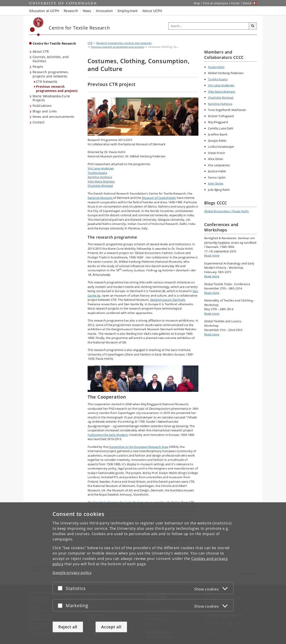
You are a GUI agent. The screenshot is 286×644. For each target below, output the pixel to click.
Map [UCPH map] (197, 3)
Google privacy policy (72, 573)
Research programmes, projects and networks (51, 74)
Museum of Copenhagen (159, 198)
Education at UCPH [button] (44, 11)
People (38, 67)
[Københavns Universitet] (37, 27)
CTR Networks (47, 82)
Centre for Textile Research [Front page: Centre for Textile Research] (54, 43)
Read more (212, 256)
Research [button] (71, 11)
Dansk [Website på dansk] (247, 3)
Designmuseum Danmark (168, 300)
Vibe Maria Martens (101, 181)
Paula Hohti (216, 67)
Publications (42, 106)
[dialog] (143, 573)
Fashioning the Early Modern (108, 435)
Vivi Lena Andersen (101, 168)
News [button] (87, 11)
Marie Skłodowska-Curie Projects (51, 98)
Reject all (68, 627)
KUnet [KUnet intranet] (235, 3)
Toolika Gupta (97, 173)
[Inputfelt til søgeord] (209, 26)
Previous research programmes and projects (57, 89)
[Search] (253, 26)
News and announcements (54, 117)
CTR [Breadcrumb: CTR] (90, 43)
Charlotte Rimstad (100, 186)
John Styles (216, 183)
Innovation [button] (104, 11)
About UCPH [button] (152, 11)
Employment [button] (128, 11)
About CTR (41, 51)
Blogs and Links (45, 111)
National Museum (100, 198)
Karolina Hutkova (100, 177)
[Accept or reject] (61, 588)
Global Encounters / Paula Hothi (226, 211)
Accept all (111, 627)
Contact (39, 122)
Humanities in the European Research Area (138, 447)
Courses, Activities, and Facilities (51, 59)
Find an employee (216, 3)
